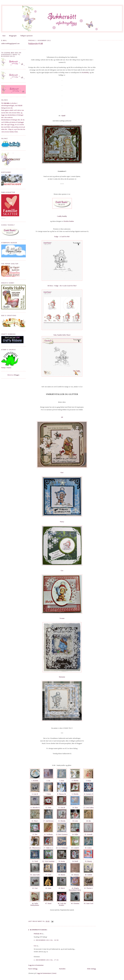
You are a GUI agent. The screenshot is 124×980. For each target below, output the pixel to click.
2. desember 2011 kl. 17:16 (46, 960)
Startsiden (62, 969)
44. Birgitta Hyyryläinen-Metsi (75, 889)
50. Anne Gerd (88, 903)
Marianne (62, 677)
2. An (48, 781)
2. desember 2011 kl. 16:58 (46, 940)
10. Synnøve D (88, 794)
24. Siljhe (75, 834)
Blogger (17, 375)
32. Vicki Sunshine (48, 861)
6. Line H (35, 794)
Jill (62, 417)
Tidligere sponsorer (26, 36)
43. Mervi (62, 888)
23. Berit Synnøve (62, 834)
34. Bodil (75, 861)
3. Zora (62, 781)
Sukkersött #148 (36, 44)
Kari (62, 472)
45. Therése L (89, 888)
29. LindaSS (75, 848)
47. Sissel (48, 903)
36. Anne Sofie (35, 875)
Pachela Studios (69, 221)
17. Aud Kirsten (48, 821)
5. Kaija (89, 781)
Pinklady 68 (38, 934)
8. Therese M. (62, 794)
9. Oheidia (75, 794)
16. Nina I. (35, 821)
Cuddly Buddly (62, 216)
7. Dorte (48, 794)
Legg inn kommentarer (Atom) (46, 973)
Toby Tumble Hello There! (62, 335)
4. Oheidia (75, 781)
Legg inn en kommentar (36, 965)
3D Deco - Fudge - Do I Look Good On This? (62, 286)
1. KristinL (35, 781)
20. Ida (88, 821)
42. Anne (48, 888)
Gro (62, 571)
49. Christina (75, 903)
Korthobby (85, 72)
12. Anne (48, 807)
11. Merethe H (35, 807)
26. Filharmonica (35, 848)
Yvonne (62, 618)
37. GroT (48, 875)
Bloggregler (13, 36)
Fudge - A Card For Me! (62, 237)
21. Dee (35, 834)
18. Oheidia (62, 821)
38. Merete (62, 875)
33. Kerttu (62, 861)
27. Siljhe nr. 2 (48, 848)
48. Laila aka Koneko (62, 904)
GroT (64, 116)
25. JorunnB (88, 834)
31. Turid (35, 861)
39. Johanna (75, 875)
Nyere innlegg (33, 969)
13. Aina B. (62, 807)
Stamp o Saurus (6, 368)
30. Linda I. (88, 848)
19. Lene (75, 821)
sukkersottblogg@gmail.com (10, 43)
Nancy (62, 522)
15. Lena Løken (88, 807)
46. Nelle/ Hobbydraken (35, 904)
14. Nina (75, 807)
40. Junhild (88, 875)
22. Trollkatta (48, 834)
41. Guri (35, 888)
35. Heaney (89, 861)
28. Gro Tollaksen (62, 848)
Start (4, 36)
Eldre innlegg (91, 969)
